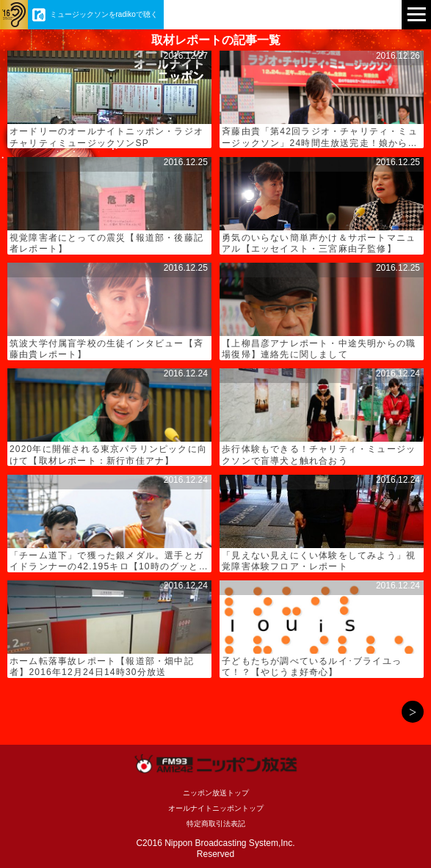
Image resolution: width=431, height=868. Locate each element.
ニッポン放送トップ (216, 793)
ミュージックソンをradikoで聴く (104, 14)
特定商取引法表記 (216, 824)
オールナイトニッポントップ (216, 808)
